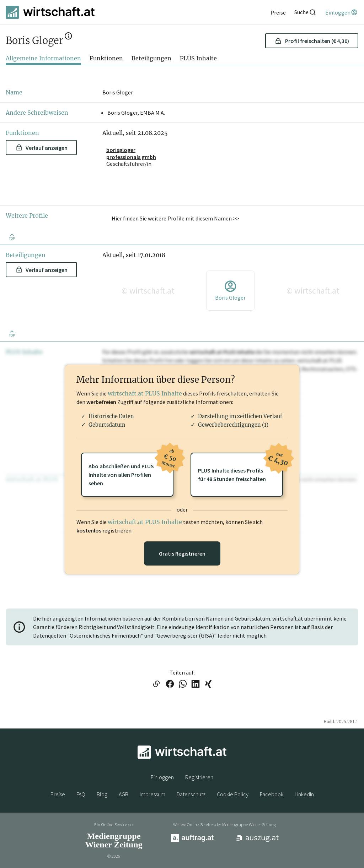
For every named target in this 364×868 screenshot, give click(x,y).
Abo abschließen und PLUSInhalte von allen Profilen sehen (131, 470)
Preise (58, 794)
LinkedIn (304, 794)
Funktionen (106, 58)
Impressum (152, 794)
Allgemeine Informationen (43, 58)
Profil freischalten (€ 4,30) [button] (312, 41)
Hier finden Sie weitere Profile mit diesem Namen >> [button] (175, 218)
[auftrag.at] (192, 840)
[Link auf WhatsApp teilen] (183, 684)
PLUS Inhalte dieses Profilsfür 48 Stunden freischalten (240, 468)
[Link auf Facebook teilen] (170, 684)
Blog (102, 794)
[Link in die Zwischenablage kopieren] (156, 684)
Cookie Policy (233, 794)
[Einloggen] (342, 12)
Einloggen (162, 777)
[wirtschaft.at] (50, 12)
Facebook (272, 794)
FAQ (81, 794)
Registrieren (199, 777)
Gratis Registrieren (182, 553)
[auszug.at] (258, 841)
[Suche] (305, 12)
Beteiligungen (151, 58)
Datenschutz (191, 794)
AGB (124, 794)
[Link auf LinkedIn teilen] (196, 684)
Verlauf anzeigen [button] (42, 148)
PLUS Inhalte (198, 58)
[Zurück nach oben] (12, 236)
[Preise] (278, 12)
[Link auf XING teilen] (208, 684)
